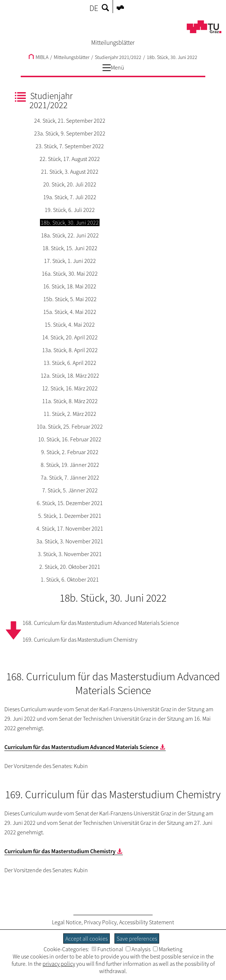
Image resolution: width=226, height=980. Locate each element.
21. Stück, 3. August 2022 (70, 172)
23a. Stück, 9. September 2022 (70, 133)
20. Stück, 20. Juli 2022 (70, 184)
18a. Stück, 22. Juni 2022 (70, 235)
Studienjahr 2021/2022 (118, 57)
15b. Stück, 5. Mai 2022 (70, 299)
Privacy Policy (100, 922)
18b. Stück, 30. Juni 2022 (172, 57)
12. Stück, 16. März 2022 (70, 388)
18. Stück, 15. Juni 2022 (70, 248)
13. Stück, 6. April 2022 (70, 363)
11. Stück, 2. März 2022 (70, 414)
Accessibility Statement (147, 922)
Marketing (168, 949)
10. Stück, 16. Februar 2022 (70, 439)
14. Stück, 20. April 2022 (70, 337)
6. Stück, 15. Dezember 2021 (70, 503)
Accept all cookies (86, 938)
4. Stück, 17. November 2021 (70, 528)
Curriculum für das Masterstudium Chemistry (60, 851)
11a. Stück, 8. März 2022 (70, 401)
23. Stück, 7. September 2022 (70, 146)
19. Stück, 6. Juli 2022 (70, 210)
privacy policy (59, 964)
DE (94, 8)
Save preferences (137, 938)
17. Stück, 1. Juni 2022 (70, 261)
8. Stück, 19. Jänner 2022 (70, 465)
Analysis (138, 949)
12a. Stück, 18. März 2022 (70, 375)
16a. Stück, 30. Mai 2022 (70, 273)
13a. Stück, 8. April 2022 (70, 350)
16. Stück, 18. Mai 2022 (70, 286)
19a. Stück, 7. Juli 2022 (70, 197)
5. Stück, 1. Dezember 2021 (70, 516)
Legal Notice (67, 922)
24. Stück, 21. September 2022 (70, 121)
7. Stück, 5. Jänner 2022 (70, 490)
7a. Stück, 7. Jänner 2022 (70, 477)
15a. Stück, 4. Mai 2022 (70, 312)
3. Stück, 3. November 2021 (70, 554)
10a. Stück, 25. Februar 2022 (70, 426)
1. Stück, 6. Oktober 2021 (70, 579)
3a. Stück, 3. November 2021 (70, 541)
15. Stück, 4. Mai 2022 (70, 324)
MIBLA (39, 57)
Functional (107, 949)
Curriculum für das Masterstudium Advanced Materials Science (81, 747)
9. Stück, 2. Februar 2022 (70, 452)
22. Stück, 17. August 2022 (70, 159)
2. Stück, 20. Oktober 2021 (70, 567)
